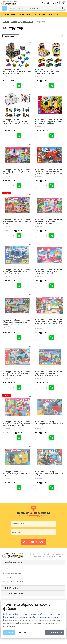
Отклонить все (54, 633)
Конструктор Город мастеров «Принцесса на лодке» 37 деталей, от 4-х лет (49, 272)
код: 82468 (39, 328)
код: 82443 (6, 428)
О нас (5, 569)
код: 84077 (39, 126)
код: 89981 (6, 327)
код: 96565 (6, 126)
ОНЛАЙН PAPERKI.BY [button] (13, 563)
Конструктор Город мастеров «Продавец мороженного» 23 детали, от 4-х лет (16, 322)
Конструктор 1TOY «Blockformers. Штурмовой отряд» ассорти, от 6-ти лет (16, 122)
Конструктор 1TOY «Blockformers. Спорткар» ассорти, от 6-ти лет (47, 71)
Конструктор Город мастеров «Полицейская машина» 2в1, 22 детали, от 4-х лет (17, 272)
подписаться (36, 542)
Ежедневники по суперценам (17, 14)
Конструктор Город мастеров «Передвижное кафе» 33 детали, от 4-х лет (49, 221)
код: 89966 (39, 428)
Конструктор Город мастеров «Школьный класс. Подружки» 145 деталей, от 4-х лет (17, 424)
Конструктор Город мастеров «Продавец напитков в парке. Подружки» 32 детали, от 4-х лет (49, 323)
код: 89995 (39, 176)
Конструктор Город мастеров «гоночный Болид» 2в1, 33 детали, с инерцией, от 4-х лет (49, 172)
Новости (7, 577)
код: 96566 (6, 76)
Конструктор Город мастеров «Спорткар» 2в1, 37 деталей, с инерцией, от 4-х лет (17, 374)
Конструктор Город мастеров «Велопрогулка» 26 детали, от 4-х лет (17, 172)
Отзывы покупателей (12, 573)
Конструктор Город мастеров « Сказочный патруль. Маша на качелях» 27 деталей (50, 122)
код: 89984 (39, 226)
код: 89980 (6, 226)
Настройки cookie (26, 633)
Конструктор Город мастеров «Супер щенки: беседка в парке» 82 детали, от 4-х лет (49, 374)
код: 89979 (6, 176)
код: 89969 (6, 276)
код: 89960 (39, 478)
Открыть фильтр (62, 36)
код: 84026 (39, 378)
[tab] (33, 563)
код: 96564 (39, 76)
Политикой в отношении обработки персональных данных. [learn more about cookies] (33, 617)
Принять (9, 633)
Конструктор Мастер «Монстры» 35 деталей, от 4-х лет (49, 424)
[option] (17, 14)
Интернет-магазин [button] (14, 594)
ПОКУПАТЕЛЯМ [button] (11, 588)
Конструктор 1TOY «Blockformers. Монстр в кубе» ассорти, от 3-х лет (17, 71)
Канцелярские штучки (13, 581)
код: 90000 (6, 378)
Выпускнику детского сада (48, 14)
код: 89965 (6, 478)
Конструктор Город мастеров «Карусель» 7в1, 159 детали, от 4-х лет (17, 221)
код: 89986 (39, 276)
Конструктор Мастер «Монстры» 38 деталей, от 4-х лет (17, 474)
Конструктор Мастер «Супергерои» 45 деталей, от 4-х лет (50, 474)
